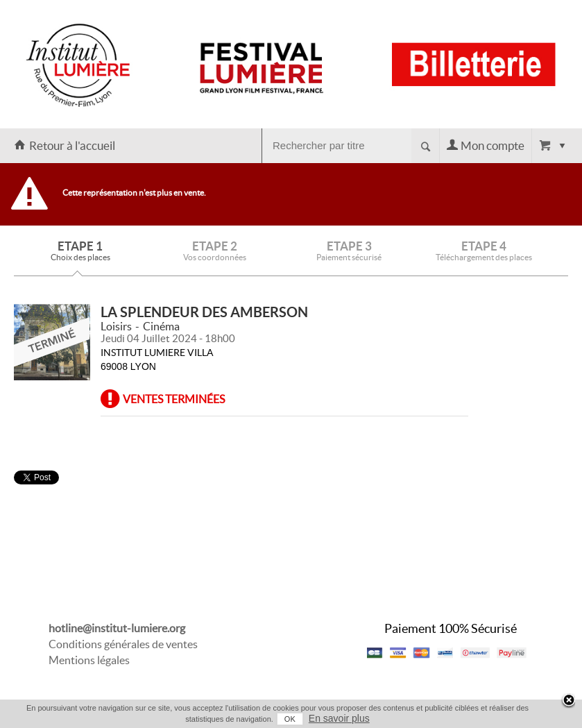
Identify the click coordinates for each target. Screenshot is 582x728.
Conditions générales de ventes (123, 644)
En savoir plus (339, 718)
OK (290, 719)
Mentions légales (89, 660)
